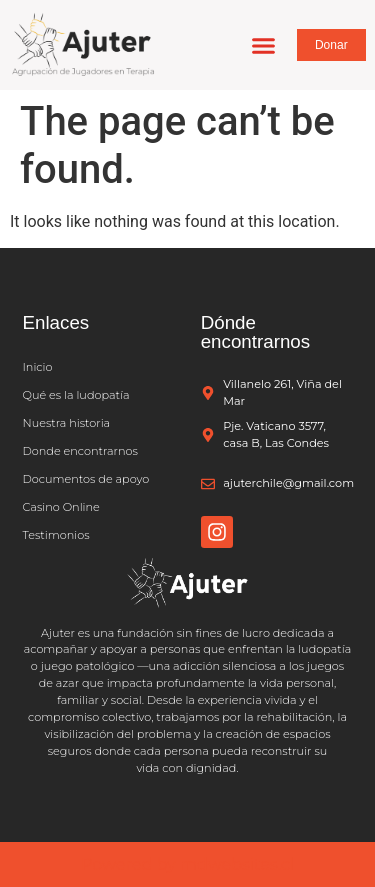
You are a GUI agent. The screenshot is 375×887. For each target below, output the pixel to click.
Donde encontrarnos (80, 451)
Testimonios (56, 535)
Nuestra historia (67, 423)
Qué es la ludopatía (76, 395)
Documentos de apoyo (86, 479)
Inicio (38, 367)
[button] (263, 45)
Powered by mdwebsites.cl (187, 864)
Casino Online (61, 507)
